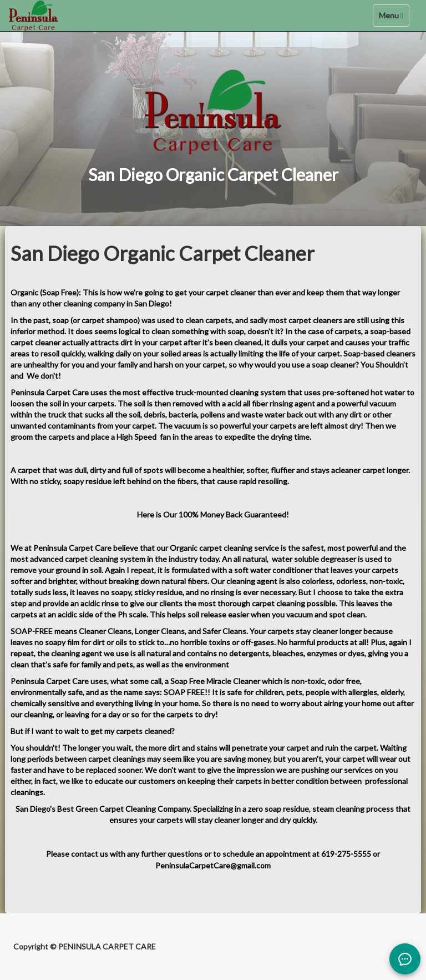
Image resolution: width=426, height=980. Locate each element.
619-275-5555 (346, 854)
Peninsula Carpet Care (50, 392)
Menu (394, 18)
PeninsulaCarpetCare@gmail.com (213, 865)
